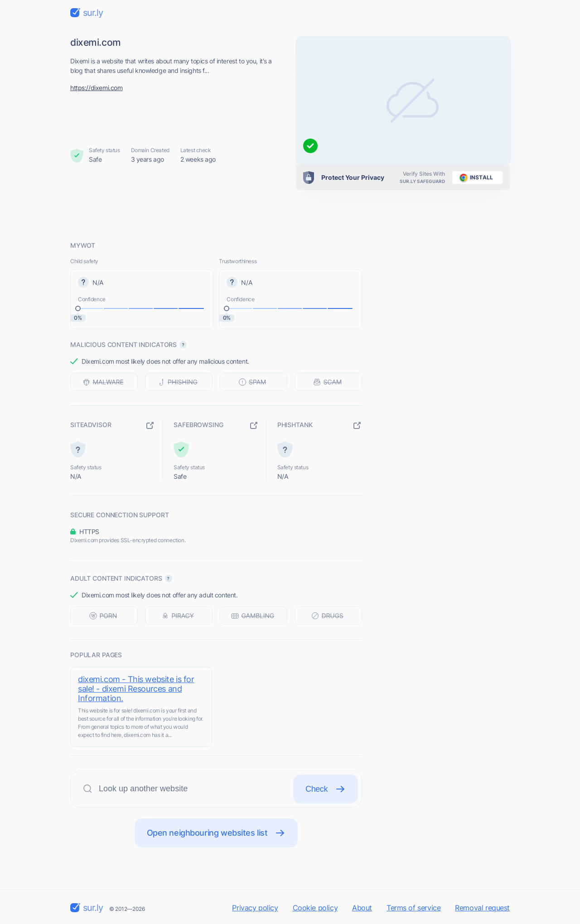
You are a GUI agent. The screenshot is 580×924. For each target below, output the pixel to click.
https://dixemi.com (96, 88)
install (475, 178)
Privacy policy (255, 908)
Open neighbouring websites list (216, 833)
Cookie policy (315, 908)
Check (326, 789)
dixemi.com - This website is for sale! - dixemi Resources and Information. (136, 689)
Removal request (482, 908)
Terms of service (413, 908)
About (362, 908)
